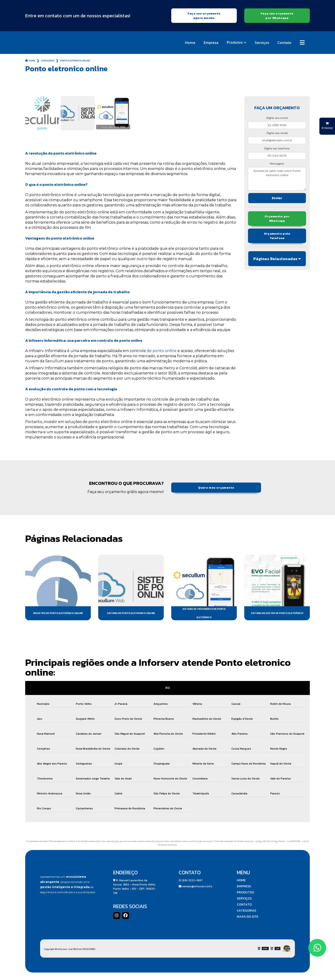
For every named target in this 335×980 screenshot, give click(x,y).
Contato (284, 42)
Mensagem (277, 164)
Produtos (235, 42)
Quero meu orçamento (216, 488)
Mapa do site (248, 917)
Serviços (262, 42)
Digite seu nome (277, 118)
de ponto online (162, 351)
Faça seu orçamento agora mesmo (204, 16)
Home (190, 42)
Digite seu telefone (277, 148)
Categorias (48, 61)
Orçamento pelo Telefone (277, 236)
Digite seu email (277, 133)
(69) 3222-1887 (191, 880)
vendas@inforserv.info (195, 886)
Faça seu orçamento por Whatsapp (277, 16)
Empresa (211, 42)
